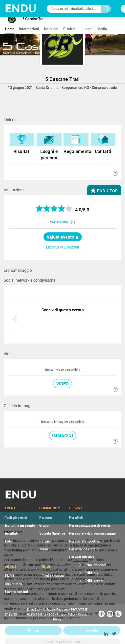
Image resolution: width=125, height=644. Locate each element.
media (102, 29)
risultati (70, 29)
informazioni (29, 29)
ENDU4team (94, 581)
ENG (14, 614)
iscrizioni (51, 29)
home (10, 29)
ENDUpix (91, 573)
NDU (21, 9)
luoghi (87, 29)
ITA (6, 614)
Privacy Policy (66, 614)
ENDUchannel (95, 565)
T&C (52, 614)
